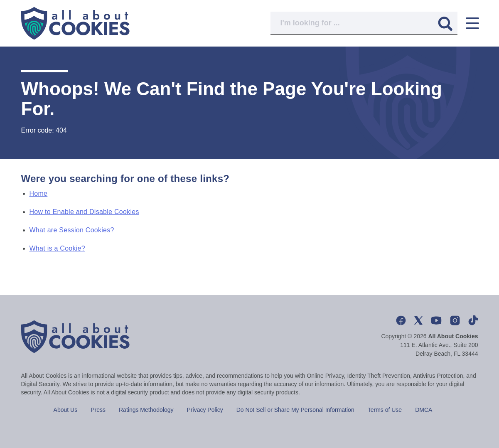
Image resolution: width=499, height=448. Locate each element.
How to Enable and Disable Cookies (84, 212)
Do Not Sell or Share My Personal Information (295, 410)
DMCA (424, 410)
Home (39, 193)
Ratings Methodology (146, 410)
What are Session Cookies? (72, 230)
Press (98, 410)
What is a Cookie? (57, 248)
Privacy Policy (205, 410)
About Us (66, 410)
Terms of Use (385, 410)
